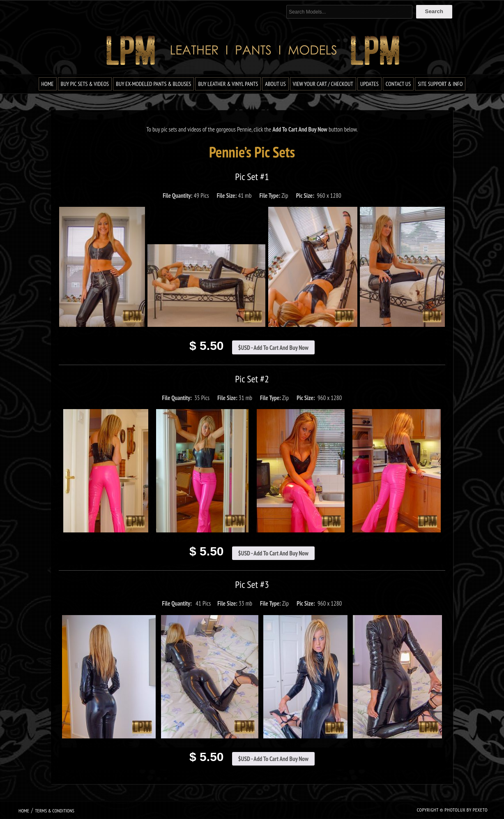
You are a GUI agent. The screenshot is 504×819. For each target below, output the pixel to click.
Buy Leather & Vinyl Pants (228, 84)
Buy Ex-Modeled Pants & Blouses (153, 84)
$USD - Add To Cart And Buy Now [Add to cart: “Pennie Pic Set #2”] (273, 553)
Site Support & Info (440, 84)
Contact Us (398, 84)
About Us (275, 84)
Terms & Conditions (55, 811)
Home (48, 84)
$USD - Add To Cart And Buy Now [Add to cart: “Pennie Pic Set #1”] (273, 348)
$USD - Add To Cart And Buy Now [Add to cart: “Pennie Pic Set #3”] (273, 759)
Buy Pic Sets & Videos (85, 84)
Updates (369, 84)
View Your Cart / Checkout (323, 84)
